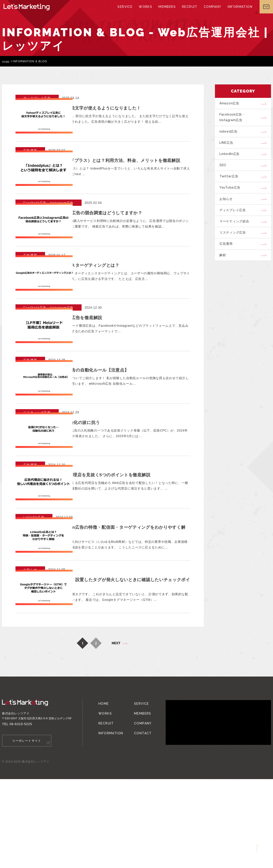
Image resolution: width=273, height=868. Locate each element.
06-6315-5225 (21, 813)
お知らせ (228, 210)
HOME (7, 61)
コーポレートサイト (27, 830)
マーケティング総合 (236, 235)
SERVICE (126, 11)
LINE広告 (228, 148)
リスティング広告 (235, 248)
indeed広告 (230, 135)
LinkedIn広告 (231, 160)
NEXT (116, 733)
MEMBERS (167, 11)
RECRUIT (188, 11)
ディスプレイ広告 (235, 223)
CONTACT (140, 815)
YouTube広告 (232, 198)
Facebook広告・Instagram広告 (235, 119)
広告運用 (228, 260)
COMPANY (210, 11)
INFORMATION (236, 11)
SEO (224, 173)
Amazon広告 (231, 104)
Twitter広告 (231, 185)
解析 (224, 273)
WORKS (146, 11)
